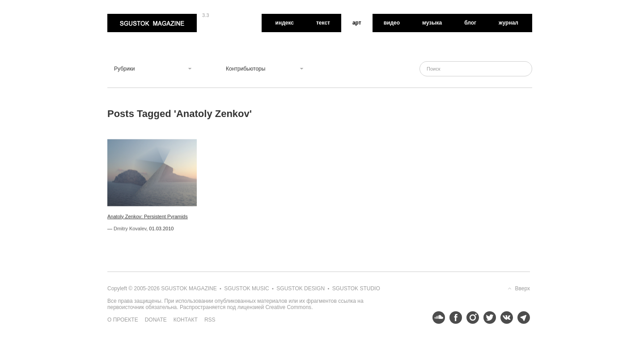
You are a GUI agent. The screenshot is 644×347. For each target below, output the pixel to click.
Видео (392, 23)
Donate (156, 320)
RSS (210, 320)
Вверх (523, 288)
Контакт (186, 320)
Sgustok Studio (356, 288)
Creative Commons (288, 307)
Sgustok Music (246, 288)
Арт (357, 23)
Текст (323, 23)
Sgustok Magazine (152, 23)
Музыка (432, 23)
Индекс (285, 23)
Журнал (508, 23)
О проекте (123, 320)
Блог (470, 23)
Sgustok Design (301, 288)
